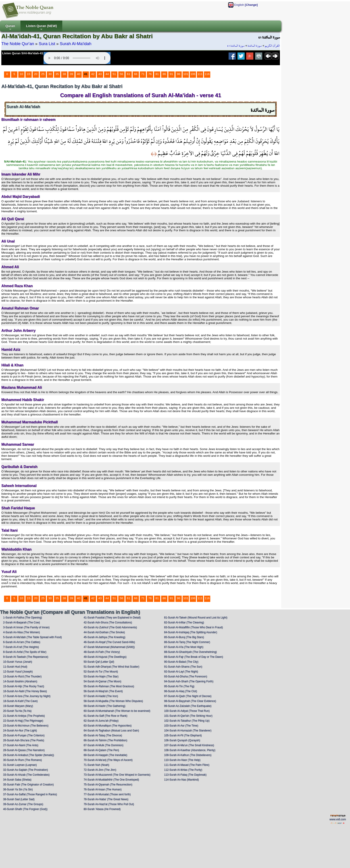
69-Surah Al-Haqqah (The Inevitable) (105, 755)
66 (136, 74)
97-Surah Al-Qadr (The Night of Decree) (188, 696)
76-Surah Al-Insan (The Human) (103, 789)
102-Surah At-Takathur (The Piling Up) (187, 721)
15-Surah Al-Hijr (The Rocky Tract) (24, 686)
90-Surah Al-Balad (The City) (181, 662)
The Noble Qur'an (18, 44)
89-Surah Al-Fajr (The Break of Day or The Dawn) (194, 657)
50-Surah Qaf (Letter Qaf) (99, 662)
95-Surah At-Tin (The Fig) (179, 686)
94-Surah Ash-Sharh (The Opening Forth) (189, 681)
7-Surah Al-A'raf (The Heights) (21, 647)
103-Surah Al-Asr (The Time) (181, 726)
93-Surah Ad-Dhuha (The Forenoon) (186, 676)
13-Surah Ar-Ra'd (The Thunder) (22, 676)
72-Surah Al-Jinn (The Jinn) (100, 770)
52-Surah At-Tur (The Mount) (101, 672)
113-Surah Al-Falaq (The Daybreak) (185, 775)
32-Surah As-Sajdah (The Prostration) (26, 770)
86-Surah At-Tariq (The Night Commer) (187, 642)
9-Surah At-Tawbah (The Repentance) (26, 657)
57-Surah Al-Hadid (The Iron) (101, 696)
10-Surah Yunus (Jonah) (18, 662)
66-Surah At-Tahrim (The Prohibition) (105, 740)
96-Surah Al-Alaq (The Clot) (180, 691)
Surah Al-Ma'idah (76, 44)
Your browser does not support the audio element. (77, 58)
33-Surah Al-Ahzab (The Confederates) (26, 775)
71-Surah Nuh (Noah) (97, 765)
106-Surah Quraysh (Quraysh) (182, 740)
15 (29, 74)
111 (200, 74)
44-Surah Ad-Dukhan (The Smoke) (104, 632)
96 (179, 74)
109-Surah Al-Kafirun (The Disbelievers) (188, 755)
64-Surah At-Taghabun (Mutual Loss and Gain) (111, 730)
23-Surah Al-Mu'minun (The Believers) (26, 726)
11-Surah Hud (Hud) (15, 667)
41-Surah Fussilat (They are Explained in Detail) (112, 618)
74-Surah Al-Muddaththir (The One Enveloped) (111, 780)
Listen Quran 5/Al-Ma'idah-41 (23, 53)
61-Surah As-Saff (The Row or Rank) (106, 716)
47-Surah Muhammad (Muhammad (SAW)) (109, 647)
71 (143, 74)
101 (186, 74)
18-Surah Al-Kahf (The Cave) (20, 701)
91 (172, 74)
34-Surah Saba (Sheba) (17, 780)
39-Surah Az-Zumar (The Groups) (23, 804)
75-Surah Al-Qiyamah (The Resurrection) (108, 785)
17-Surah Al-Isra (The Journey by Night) (27, 696)
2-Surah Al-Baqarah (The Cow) (22, 622)
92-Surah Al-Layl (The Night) (181, 672)
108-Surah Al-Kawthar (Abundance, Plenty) (190, 750)
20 (36, 74)
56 (122, 74)
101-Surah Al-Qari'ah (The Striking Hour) (188, 716)
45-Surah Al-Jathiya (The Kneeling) (105, 637)
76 (150, 74)
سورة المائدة (255, 46)
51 (114, 74)
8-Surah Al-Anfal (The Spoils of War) (25, 652)
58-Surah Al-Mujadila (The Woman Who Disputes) (113, 701)
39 (72, 74)
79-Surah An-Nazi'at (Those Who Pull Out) (109, 804)
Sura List (47, 44)
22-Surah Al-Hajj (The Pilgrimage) (23, 721)
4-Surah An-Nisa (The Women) (22, 632)
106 (193, 74)
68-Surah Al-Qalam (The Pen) (101, 750)
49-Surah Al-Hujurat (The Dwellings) (105, 657)
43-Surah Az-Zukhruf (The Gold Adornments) (110, 627)
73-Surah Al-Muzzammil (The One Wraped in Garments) (117, 775)
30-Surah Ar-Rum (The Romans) (22, 760)
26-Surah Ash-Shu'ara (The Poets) (24, 740)
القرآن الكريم (272, 46)
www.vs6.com (338, 819)
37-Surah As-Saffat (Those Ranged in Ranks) (30, 794)
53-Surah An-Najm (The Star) (101, 676)
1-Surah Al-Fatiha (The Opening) (23, 618)
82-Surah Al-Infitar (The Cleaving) (184, 622)
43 (100, 74)
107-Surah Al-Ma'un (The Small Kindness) (189, 745)
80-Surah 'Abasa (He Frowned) (102, 809)
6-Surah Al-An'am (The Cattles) (22, 642)
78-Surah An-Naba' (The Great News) (106, 799)
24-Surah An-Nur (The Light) (20, 730)
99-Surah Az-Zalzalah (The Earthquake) (188, 706)
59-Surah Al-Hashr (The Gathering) (105, 706)
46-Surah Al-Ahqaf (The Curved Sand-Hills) (109, 642)
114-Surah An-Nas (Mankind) (181, 780)
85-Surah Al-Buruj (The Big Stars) (184, 637)
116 (207, 74)
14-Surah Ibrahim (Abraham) (20, 681)
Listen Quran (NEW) (41, 28)
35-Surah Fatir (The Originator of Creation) (28, 785)
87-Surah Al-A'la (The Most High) (184, 647)
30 (50, 74)
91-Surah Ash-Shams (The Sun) (183, 667)
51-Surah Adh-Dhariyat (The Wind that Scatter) (111, 667)
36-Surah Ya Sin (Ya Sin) (18, 789)
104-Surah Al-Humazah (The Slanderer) (188, 730)
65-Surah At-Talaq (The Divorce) (103, 735)
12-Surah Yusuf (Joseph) (18, 672)
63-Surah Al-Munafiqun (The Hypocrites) (108, 726)
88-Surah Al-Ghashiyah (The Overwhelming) (190, 652)
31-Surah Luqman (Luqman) (20, 765)
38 (64, 74)
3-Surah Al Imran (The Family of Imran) (26, 627)
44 (107, 74)
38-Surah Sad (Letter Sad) (19, 799)
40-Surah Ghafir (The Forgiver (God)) (25, 809)
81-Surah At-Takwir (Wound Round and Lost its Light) (196, 618)
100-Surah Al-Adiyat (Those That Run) (187, 711)
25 (43, 74)
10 (22, 74)
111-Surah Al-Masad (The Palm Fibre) (187, 765)
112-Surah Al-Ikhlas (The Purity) (183, 770)
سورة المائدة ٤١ (236, 46)
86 (164, 74)
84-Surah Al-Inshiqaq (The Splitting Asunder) (191, 632)
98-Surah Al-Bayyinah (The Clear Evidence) (190, 701)
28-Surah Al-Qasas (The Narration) (24, 750)
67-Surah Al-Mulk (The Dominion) (104, 745)
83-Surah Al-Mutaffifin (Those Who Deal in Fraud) (193, 627)
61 (129, 74)
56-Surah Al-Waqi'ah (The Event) (103, 691)
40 (79, 74)
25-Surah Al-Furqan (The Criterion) (24, 735)
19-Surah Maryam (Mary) (18, 706)
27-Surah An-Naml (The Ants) (21, 745)
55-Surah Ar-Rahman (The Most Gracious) (109, 686)
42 (93, 74)
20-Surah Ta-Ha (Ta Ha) (17, 711)
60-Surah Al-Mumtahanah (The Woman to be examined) (117, 711)
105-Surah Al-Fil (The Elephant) (183, 735)
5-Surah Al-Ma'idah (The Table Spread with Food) (32, 637)
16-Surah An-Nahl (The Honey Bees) (25, 691)
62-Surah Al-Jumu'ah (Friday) (101, 721)
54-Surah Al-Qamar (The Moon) (103, 681)
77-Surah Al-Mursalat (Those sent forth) (107, 794)
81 (157, 74)
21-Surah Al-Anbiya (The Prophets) (24, 716)
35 (57, 74)
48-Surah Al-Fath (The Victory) (102, 652)
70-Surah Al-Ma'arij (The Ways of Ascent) (108, 760)
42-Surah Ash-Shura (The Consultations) (108, 622)
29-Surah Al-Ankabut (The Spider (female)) (29, 755)
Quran (10, 28)
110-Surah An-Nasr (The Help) (182, 760)
